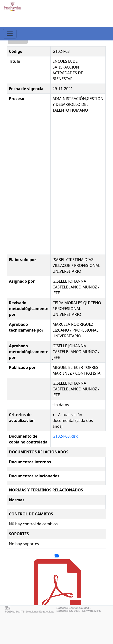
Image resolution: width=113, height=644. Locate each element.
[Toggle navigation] (10, 34)
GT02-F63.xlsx (65, 436)
